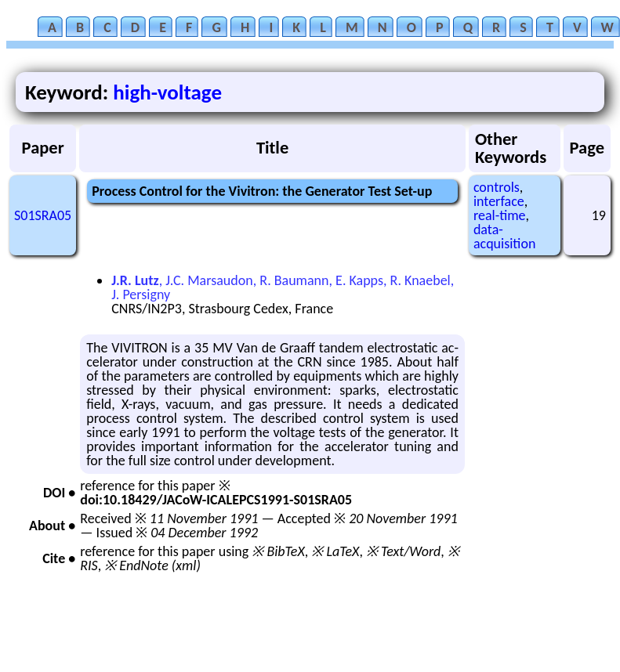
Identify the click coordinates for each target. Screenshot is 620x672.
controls (497, 187)
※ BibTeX (278, 551)
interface (499, 201)
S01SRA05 (43, 215)
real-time (500, 215)
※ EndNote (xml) (152, 565)
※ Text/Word (403, 551)
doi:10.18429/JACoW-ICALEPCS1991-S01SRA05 (216, 500)
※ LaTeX (335, 551)
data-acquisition (504, 237)
